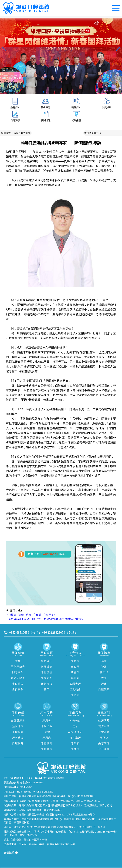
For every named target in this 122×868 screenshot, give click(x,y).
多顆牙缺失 (18, 678)
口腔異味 (18, 743)
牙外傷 (104, 738)
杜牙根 (104, 672)
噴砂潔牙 (75, 738)
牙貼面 (75, 695)
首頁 (16, 133)
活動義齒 (75, 689)
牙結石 (75, 743)
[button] (43, 92)
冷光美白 (75, 721)
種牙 (18, 661)
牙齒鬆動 (47, 743)
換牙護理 (104, 743)
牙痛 (104, 684)
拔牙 (104, 678)
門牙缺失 (18, 672)
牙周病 (47, 738)
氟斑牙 (75, 678)
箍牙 (47, 689)
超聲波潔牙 (75, 732)
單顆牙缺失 (18, 667)
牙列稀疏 (47, 684)
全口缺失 (18, 689)
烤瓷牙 (75, 672)
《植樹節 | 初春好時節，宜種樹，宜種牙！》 (31, 615)
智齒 (104, 667)
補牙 (104, 661)
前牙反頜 (47, 667)
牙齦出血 (47, 726)
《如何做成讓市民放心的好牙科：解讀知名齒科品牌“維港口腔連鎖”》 (45, 619)
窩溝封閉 (104, 726)
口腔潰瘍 (104, 689)
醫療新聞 (26, 133)
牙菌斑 (75, 749)
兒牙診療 (104, 749)
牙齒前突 (47, 678)
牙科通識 (18, 738)
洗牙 (75, 726)
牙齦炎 (47, 732)
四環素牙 (75, 684)
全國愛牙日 (18, 721)
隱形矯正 (47, 661)
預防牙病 (18, 726)
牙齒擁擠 (47, 672)
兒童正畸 (104, 732)
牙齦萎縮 (47, 749)
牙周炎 (47, 721)
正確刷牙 (18, 732)
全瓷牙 (75, 667)
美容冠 (75, 661)
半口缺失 (18, 684)
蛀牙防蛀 (104, 721)
